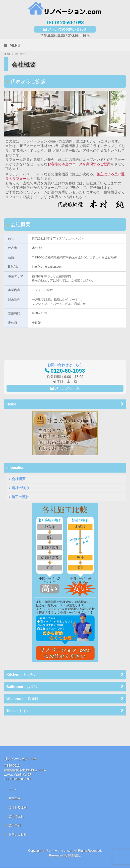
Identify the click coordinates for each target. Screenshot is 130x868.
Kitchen (22, 674)
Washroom (23, 699)
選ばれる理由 (18, 787)
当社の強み (20, 488)
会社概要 (19, 479)
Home (11, 404)
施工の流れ (20, 497)
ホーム (13, 768)
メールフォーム (67, 388)
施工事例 (15, 805)
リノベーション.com (59, 830)
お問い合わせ (18, 814)
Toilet (18, 711)
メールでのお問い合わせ (67, 29)
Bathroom (22, 687)
